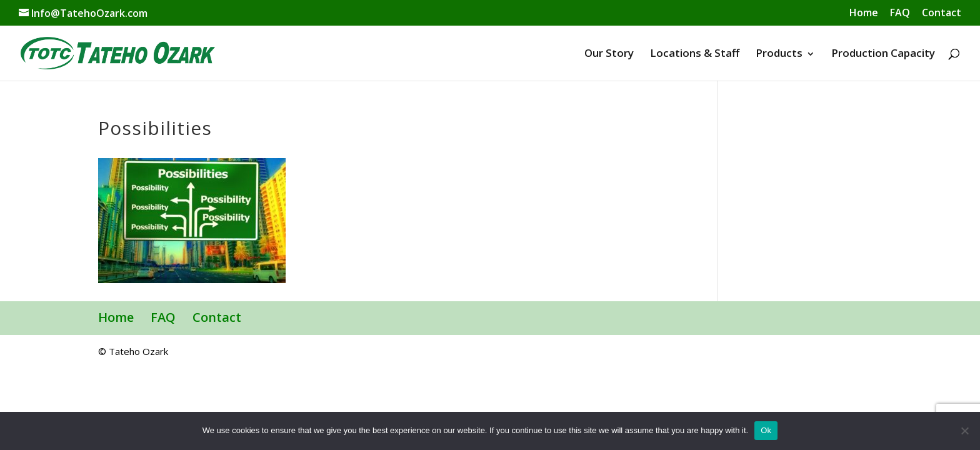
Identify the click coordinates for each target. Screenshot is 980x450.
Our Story (609, 53)
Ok (766, 430)
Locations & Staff (695, 53)
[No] (964, 431)
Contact (942, 13)
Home (864, 13)
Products (779, 53)
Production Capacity (883, 53)
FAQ (900, 13)
